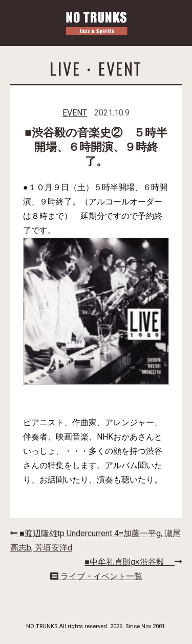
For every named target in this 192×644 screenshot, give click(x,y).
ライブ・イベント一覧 (96, 576)
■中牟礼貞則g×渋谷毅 (133, 562)
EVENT (75, 113)
